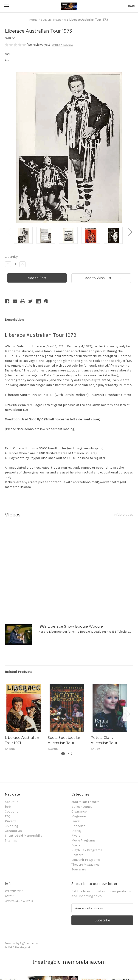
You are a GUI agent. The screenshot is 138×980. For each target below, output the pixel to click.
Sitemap (11, 840)
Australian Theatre (85, 802)
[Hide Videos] (124, 514)
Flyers (76, 836)
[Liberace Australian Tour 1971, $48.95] (24, 708)
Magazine (79, 816)
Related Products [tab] (19, 672)
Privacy (10, 821)
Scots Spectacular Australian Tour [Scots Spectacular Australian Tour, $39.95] (64, 740)
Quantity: (12, 257)
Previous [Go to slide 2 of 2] (8, 232)
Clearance (79, 811)
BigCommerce (29, 943)
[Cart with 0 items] (132, 6)
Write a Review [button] (62, 45)
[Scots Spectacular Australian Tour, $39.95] (67, 708)
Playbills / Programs (87, 850)
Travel (76, 821)
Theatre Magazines (86, 865)
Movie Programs (84, 840)
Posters (77, 855)
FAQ (8, 816)
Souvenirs (79, 869)
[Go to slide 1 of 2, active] (63, 754)
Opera (76, 845)
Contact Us (13, 831)
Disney (76, 831)
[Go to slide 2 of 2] (70, 754)
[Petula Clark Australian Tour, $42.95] (110, 708)
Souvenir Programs (86, 860)
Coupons (12, 811)
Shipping (11, 826)
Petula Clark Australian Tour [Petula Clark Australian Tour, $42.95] (104, 740)
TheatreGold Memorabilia (24, 836)
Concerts (78, 826)
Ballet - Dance (82, 807)
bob (8, 807)
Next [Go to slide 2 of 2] (130, 232)
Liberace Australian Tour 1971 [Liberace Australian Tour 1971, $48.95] (22, 740)
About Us (12, 802)
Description (14, 320)
